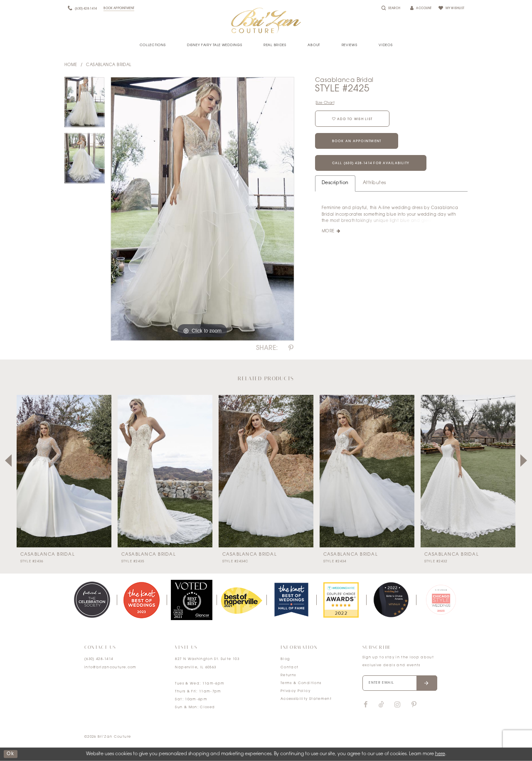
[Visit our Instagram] (397, 705)
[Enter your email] (400, 683)
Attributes (374, 183)
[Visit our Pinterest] (414, 705)
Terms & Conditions (301, 683)
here (440, 754)
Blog (285, 659)
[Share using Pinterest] (291, 348)
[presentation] (64, 471)
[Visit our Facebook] (366, 705)
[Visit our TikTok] (381, 705)
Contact (289, 667)
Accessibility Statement (306, 699)
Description (335, 183)
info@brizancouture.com (111, 667)
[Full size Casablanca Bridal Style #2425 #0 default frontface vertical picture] (202, 209)
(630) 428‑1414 (99, 659)
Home (71, 65)
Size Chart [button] (325, 103)
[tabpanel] (85, 105)
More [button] (328, 231)
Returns (288, 675)
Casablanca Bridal (109, 65)
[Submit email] (427, 683)
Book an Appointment (357, 141)
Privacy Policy (296, 691)
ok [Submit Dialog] (10, 754)
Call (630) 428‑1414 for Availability (371, 163)
